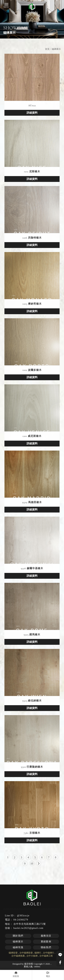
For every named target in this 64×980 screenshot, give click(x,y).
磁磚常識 (18, 947)
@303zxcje (23, 916)
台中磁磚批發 (26, 953)
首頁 (47, 49)
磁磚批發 (13, 953)
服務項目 (46, 936)
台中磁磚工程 (46, 956)
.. (51, 964)
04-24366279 (21, 920)
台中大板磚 (32, 956)
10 (32, 864)
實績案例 (46, 942)
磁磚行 (38, 953)
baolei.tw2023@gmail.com (28, 928)
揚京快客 (29, 964)
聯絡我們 (46, 947)
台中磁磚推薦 (18, 956)
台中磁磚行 (49, 953)
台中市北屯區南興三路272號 (30, 924)
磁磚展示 (18, 942)
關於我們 (18, 936)
